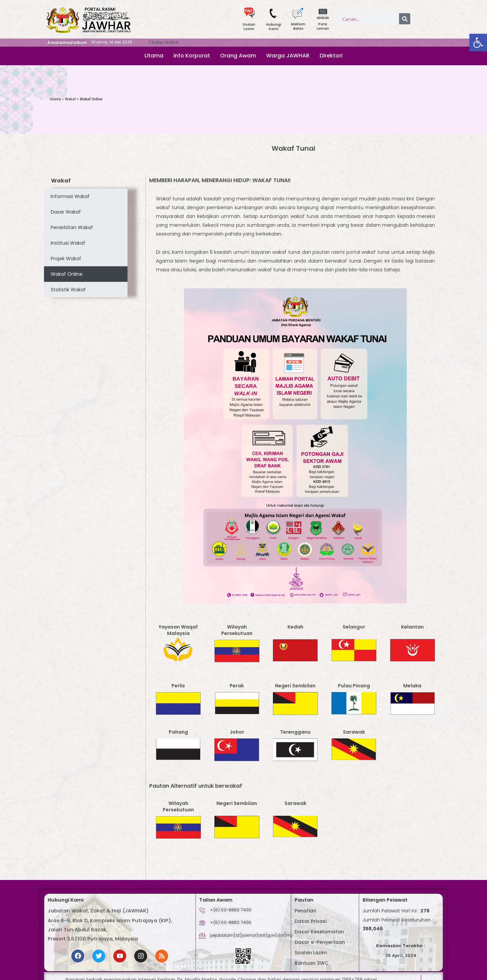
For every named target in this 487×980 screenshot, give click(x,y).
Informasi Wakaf (70, 196)
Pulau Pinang (354, 686)
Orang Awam (238, 56)
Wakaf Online (67, 274)
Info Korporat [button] (192, 56)
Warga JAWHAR (288, 56)
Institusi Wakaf (68, 243)
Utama (154, 56)
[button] (478, 43)
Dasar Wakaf (66, 212)
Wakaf (70, 99)
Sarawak (354, 732)
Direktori (331, 56)
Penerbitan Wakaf (72, 227)
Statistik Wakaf (68, 290)
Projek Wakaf (66, 259)
